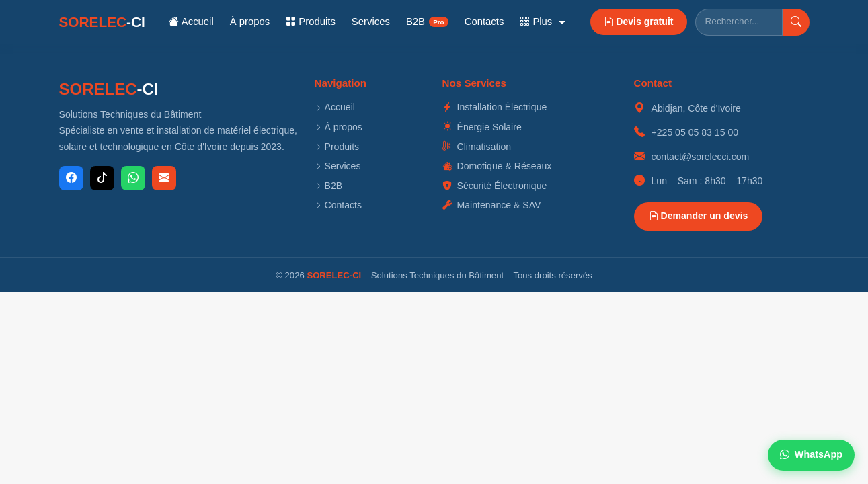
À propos (250, 22)
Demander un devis (699, 216)
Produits (311, 22)
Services (371, 22)
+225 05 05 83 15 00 (695, 132)
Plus (537, 22)
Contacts (484, 22)
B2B (427, 22)
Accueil (191, 22)
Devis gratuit (638, 22)
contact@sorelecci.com (701, 157)
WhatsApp (811, 454)
